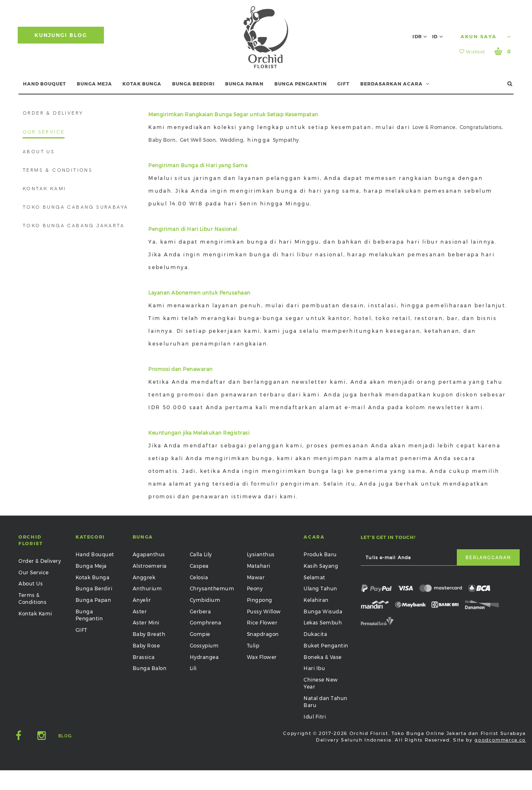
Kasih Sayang (321, 566)
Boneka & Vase (323, 657)
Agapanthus (149, 554)
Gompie (200, 634)
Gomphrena (206, 623)
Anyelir (142, 600)
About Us (39, 152)
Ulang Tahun (320, 588)
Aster (140, 612)
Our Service (44, 132)
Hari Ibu (314, 668)
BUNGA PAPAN (244, 84)
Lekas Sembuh (323, 623)
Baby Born (162, 140)
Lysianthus (261, 554)
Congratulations (481, 127)
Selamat (314, 577)
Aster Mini (146, 623)
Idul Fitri (315, 717)
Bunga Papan (93, 600)
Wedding (232, 140)
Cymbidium (205, 600)
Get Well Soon (198, 140)
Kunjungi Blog (61, 35)
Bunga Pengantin (89, 615)
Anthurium (147, 588)
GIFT (343, 84)
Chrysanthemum (212, 588)
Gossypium (204, 646)
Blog (65, 736)
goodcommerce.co (500, 740)
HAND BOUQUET (45, 84)
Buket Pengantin (326, 646)
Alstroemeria (150, 566)
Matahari (259, 566)
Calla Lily (201, 554)
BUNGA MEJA (94, 84)
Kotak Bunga (93, 577)
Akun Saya (486, 37)
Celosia (199, 577)
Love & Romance (434, 127)
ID (438, 37)
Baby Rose (146, 646)
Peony (255, 588)
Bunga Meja (91, 566)
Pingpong (260, 600)
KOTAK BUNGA (142, 84)
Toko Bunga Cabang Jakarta (74, 226)
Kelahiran (316, 600)
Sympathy (286, 140)
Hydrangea (204, 657)
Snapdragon (263, 634)
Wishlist (472, 52)
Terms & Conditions (58, 170)
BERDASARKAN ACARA (395, 84)
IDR (420, 37)
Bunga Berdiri (94, 588)
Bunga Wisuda (323, 612)
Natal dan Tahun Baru (326, 702)
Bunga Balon (150, 668)
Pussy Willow (264, 612)
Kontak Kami (44, 189)
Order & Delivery (53, 113)
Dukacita (315, 634)
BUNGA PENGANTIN (301, 84)
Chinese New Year (321, 683)
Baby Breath (149, 634)
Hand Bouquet (95, 554)
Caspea (199, 566)
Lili (193, 668)
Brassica (144, 657)
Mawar (256, 577)
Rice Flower (262, 623)
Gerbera (200, 612)
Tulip (253, 646)
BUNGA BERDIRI (193, 84)
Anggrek (144, 577)
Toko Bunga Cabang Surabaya (75, 207)
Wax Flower (262, 657)
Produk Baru (320, 554)
